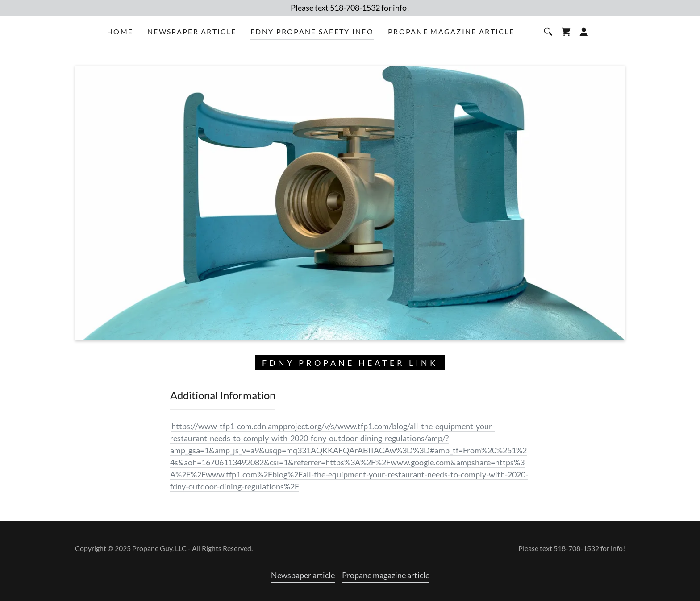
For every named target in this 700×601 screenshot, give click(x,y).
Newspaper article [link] (192, 31)
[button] (584, 32)
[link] (566, 32)
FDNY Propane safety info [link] (312, 31)
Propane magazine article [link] (451, 31)
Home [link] (120, 31)
